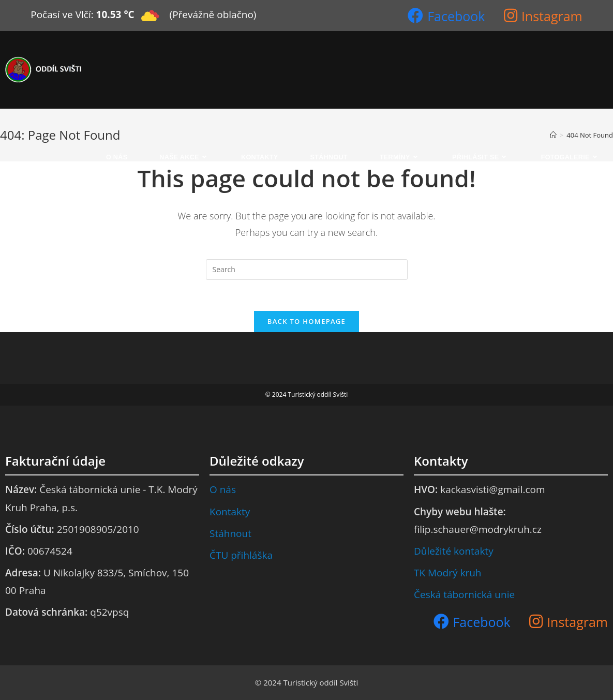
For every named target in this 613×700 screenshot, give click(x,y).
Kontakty (230, 512)
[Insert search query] (307, 270)
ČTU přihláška (241, 555)
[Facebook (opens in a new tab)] (446, 15)
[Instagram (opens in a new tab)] (543, 15)
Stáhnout (230, 533)
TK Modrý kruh (447, 573)
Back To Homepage (307, 321)
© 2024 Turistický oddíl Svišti (307, 682)
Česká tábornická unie (464, 594)
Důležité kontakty (454, 551)
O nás (223, 489)
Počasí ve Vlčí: (62, 14)
